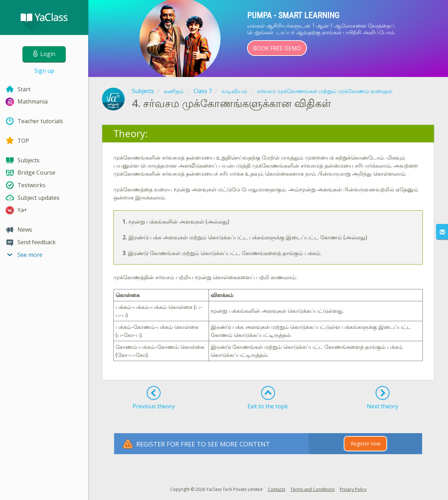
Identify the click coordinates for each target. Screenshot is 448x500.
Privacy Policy (353, 489)
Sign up (44, 71)
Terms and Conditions (313, 489)
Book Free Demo (277, 48)
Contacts (276, 489)
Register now (366, 443)
